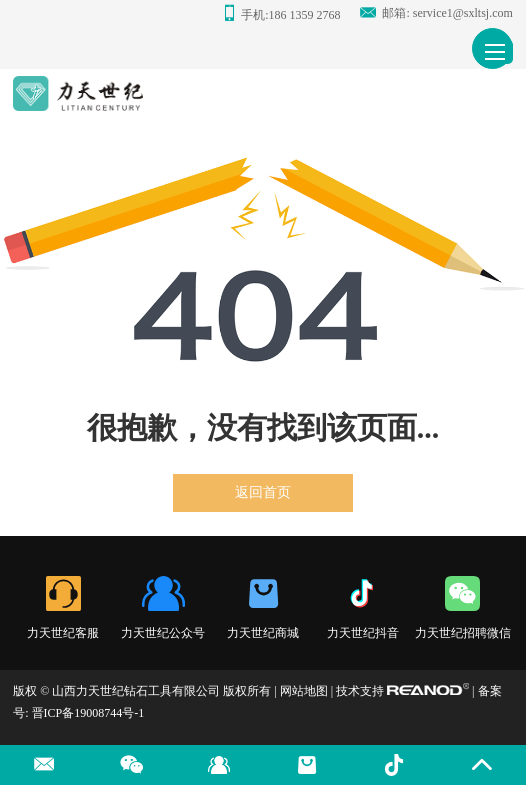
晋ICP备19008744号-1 (88, 713)
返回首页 (263, 492)
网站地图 (304, 691)
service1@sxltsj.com (463, 13)
